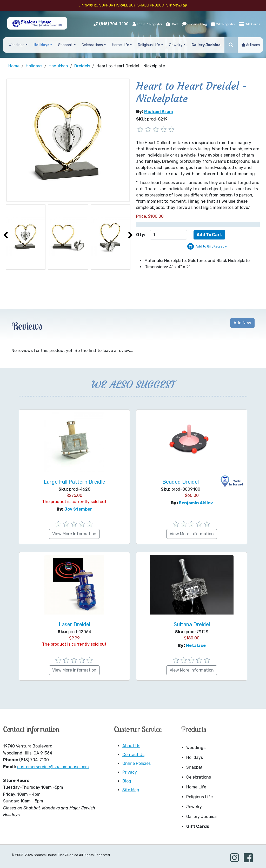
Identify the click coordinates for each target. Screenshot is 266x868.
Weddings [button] (16, 45)
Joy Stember (78, 509)
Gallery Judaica (201, 817)
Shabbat (194, 767)
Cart (172, 24)
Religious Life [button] (149, 45)
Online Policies (137, 763)
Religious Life (199, 797)
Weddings (196, 748)
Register (156, 24)
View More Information (74, 534)
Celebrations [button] (92, 45)
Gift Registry (223, 24)
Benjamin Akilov (196, 503)
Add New (242, 323)
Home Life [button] (121, 45)
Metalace (196, 645)
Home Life (196, 787)
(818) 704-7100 (114, 24)
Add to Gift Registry (211, 246)
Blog (127, 781)
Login (139, 24)
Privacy (130, 772)
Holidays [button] (41, 45)
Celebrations (199, 777)
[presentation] (6, 235)
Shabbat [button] (65, 45)
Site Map (131, 790)
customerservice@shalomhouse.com (53, 767)
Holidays (195, 757)
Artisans (251, 45)
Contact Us (133, 755)
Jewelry (194, 807)
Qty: (141, 235)
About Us (131, 746)
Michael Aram (159, 112)
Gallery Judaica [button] (206, 45)
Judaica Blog (195, 24)
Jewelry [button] (176, 45)
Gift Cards (250, 24)
